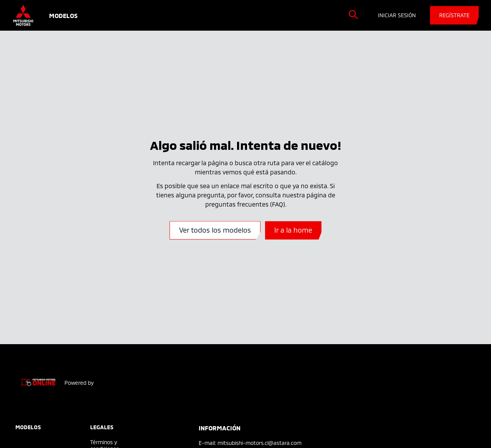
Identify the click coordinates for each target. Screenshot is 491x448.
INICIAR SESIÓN (397, 15)
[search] (353, 15)
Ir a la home (293, 230)
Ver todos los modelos (215, 230)
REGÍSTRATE (454, 15)
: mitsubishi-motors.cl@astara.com (258, 443)
